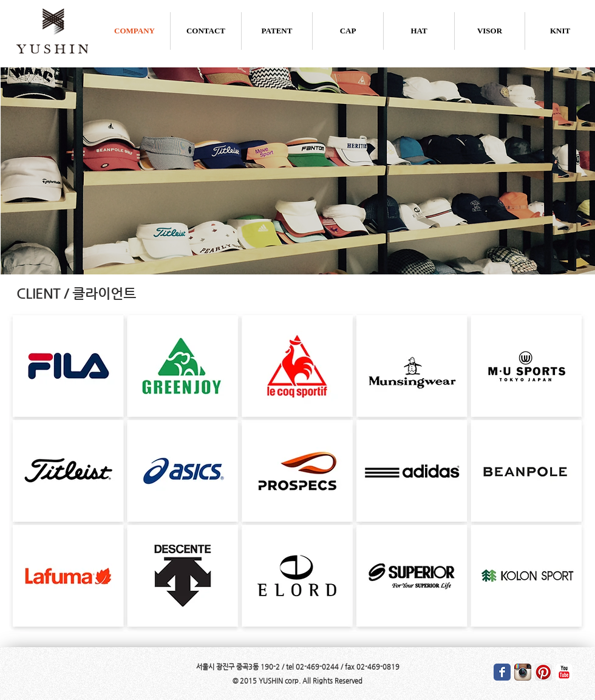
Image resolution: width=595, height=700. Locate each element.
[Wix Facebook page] (502, 672)
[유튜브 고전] (564, 672)
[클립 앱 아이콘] (543, 672)
